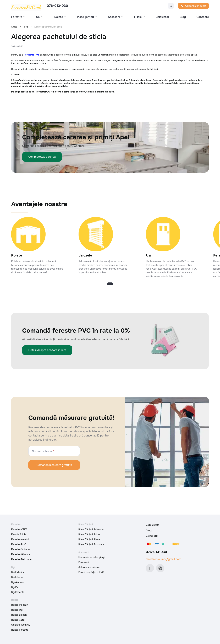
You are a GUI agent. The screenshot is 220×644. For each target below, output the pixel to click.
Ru (171, 6)
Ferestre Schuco (20, 549)
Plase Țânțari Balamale (91, 530)
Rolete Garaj (18, 620)
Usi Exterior (18, 572)
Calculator (162, 17)
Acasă (14, 27)
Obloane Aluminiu (21, 625)
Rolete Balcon (19, 615)
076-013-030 (57, 6)
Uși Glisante (18, 592)
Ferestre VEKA (19, 530)
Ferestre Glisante (21, 554)
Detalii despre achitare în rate (47, 350)
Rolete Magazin (20, 605)
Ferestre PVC (19, 544)
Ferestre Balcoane (21, 559)
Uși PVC (16, 587)
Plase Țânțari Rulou (89, 534)
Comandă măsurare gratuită (54, 465)
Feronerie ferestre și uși (91, 557)
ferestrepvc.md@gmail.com (163, 559)
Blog (183, 17)
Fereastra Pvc (31, 55)
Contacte (203, 17)
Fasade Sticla (19, 534)
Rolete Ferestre (20, 630)
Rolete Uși (17, 610)
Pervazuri (84, 562)
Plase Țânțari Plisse (89, 539)
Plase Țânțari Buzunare (91, 544)
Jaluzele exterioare (89, 567)
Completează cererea (42, 157)
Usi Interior (17, 577)
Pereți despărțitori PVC (91, 572)
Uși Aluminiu (18, 582)
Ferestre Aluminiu (21, 539)
